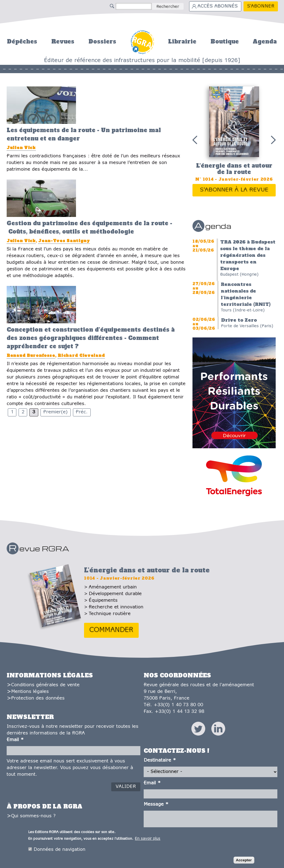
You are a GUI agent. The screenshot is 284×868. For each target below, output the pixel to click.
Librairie (182, 42)
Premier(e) (55, 412)
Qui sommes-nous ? (33, 816)
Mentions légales (30, 692)
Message (156, 804)
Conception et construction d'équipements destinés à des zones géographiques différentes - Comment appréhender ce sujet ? (91, 338)
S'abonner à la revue (234, 190)
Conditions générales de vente (45, 685)
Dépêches (22, 42)
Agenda (265, 42)
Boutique (225, 42)
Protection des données (38, 698)
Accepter (244, 860)
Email (15, 740)
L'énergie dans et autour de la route (234, 169)
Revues (63, 42)
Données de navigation (59, 850)
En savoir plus (148, 839)
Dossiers (102, 42)
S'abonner (261, 6)
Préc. (82, 412)
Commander (111, 630)
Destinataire (160, 760)
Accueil (142, 41)
